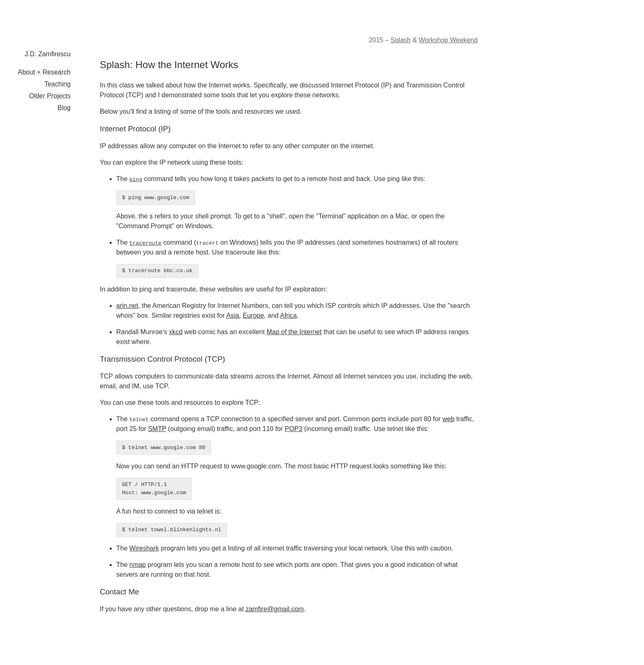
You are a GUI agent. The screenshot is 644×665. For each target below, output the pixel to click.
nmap (138, 565)
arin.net (127, 306)
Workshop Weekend (448, 40)
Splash (401, 40)
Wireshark (144, 548)
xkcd (176, 332)
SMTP (157, 429)
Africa (289, 315)
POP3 (293, 429)
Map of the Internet (294, 332)
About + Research (44, 72)
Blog (64, 108)
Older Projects (50, 96)
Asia (233, 315)
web (448, 419)
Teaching (57, 84)
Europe (253, 315)
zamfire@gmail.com (275, 609)
